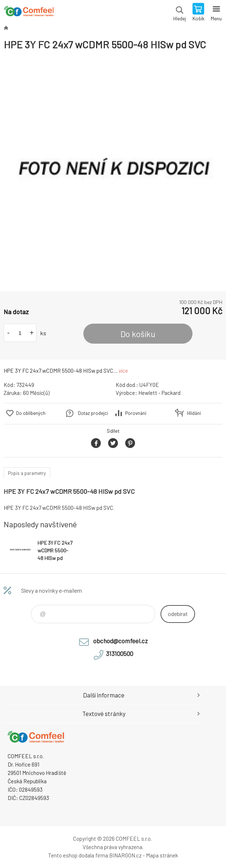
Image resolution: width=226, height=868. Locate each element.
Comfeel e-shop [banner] (29, 13)
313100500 (120, 653)
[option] (113, 171)
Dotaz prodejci (93, 413)
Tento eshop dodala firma (78, 855)
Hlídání (194, 413)
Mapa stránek (162, 855)
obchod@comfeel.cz (120, 641)
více (123, 371)
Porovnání (136, 413)
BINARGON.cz (125, 855)
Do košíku (138, 334)
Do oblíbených (31, 413)
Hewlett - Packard (159, 393)
